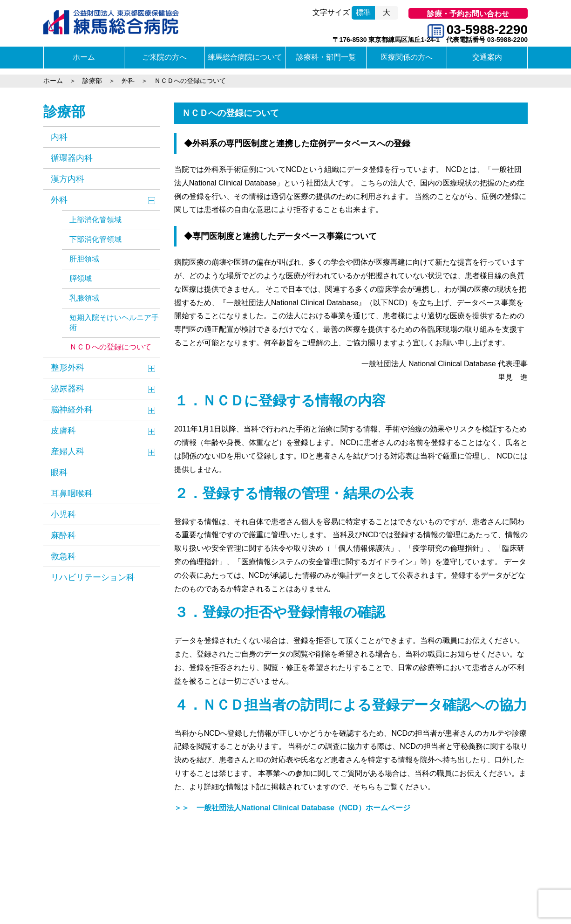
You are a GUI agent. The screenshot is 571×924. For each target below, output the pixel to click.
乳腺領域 (84, 298)
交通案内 (487, 57)
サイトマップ (155, 884)
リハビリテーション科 (93, 577)
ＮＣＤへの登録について (110, 347)
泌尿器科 (68, 389)
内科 (59, 137)
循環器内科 (72, 158)
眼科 (59, 472)
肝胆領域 (84, 259)
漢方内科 (68, 179)
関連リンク (111, 884)
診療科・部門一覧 (326, 57)
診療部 (64, 112)
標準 (363, 12)
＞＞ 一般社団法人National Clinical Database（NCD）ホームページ (292, 808)
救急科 (63, 556)
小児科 (63, 514)
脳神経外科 (72, 410)
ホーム (84, 57)
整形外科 (68, 368)
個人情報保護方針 (208, 884)
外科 (59, 200)
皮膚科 (63, 431)
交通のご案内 (67, 884)
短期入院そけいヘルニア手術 (114, 322)
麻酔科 (63, 535)
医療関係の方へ (407, 57)
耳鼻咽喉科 (72, 493)
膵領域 (81, 278)
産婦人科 (68, 452)
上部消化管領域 (95, 220)
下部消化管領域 (95, 239)
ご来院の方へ (164, 57)
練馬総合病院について (245, 57)
